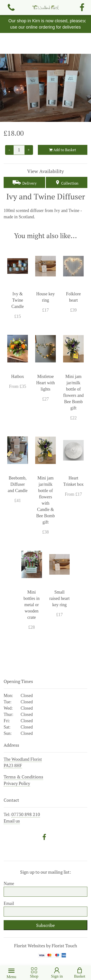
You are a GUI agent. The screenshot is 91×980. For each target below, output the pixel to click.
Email (9, 903)
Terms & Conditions (23, 777)
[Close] (84, 21)
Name (9, 884)
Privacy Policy (17, 783)
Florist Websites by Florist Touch (46, 946)
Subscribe (45, 925)
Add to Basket (63, 150)
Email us (12, 821)
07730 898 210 (26, 814)
